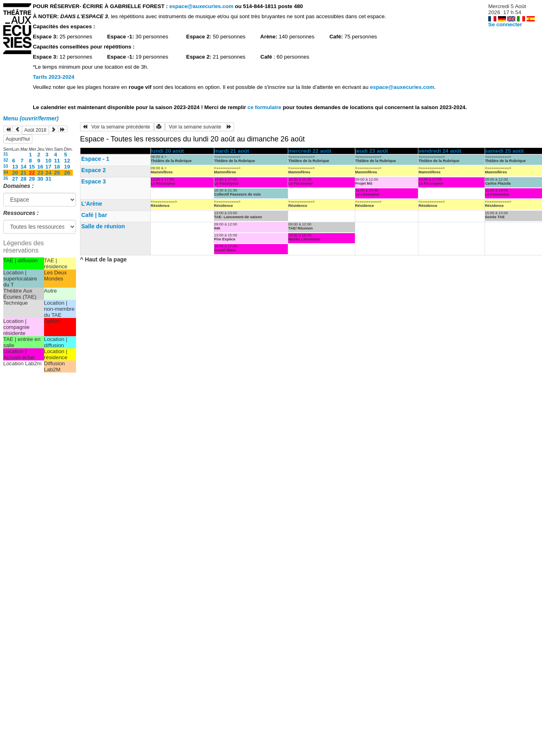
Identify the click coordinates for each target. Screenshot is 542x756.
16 (40, 167)
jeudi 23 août (372, 151)
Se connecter (505, 24)
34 (6, 172)
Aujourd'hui (18, 139)
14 (24, 167)
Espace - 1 (95, 159)
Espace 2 (94, 170)
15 (32, 167)
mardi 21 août (232, 151)
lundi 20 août (167, 151)
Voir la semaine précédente (117, 127)
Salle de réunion (103, 226)
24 (48, 173)
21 (24, 173)
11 (57, 161)
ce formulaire (265, 107)
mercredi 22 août (310, 151)
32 (6, 160)
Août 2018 (35, 130)
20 (15, 173)
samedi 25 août (504, 151)
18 (57, 167)
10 (48, 161)
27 (15, 179)
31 (6, 154)
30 (40, 179)
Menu (31, 118)
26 (67, 173)
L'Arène (92, 204)
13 (15, 167)
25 (57, 173)
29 (32, 179)
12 (67, 161)
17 (48, 167)
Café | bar (94, 215)
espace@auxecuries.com (201, 6)
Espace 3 (94, 181)
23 (40, 173)
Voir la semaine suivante (199, 127)
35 (6, 178)
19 (67, 167)
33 (6, 166)
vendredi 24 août (440, 151)
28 (24, 179)
